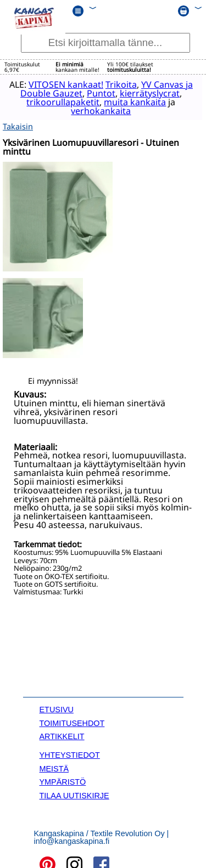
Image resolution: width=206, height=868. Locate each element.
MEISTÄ (54, 767)
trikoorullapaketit (58, 101)
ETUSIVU (57, 707)
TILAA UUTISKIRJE (74, 793)
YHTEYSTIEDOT (70, 753)
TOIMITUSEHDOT (72, 721)
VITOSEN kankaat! (65, 84)
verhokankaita (96, 110)
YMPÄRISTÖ (63, 780)
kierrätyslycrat (149, 93)
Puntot (101, 93)
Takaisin (18, 124)
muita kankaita (130, 101)
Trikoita (121, 84)
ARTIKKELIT (62, 734)
